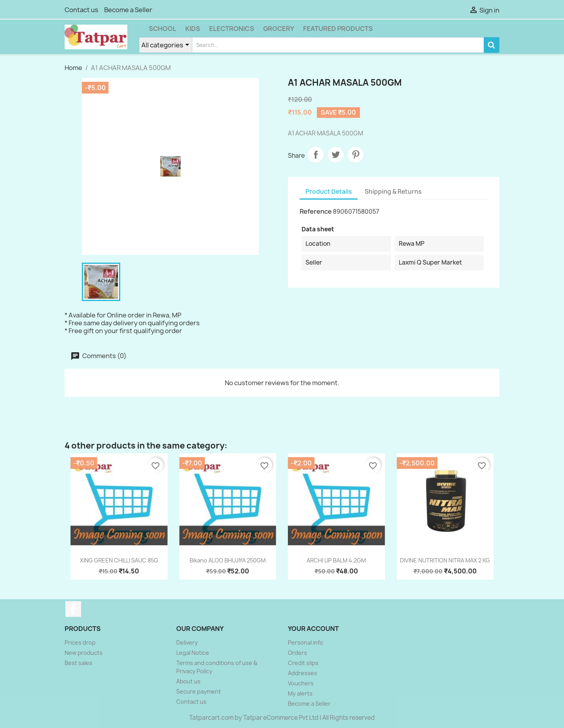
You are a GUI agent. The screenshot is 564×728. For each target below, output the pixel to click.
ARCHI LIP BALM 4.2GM (336, 560)
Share (316, 155)
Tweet (336, 155)
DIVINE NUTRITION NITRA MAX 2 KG (445, 560)
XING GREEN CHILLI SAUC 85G (119, 560)
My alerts (300, 693)
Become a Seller (128, 10)
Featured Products (338, 29)
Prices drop (80, 642)
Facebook (73, 609)
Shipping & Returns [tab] (393, 192)
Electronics (232, 29)
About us (188, 681)
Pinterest (356, 155)
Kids (193, 29)
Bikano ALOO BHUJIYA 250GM (228, 560)
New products (84, 653)
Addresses (303, 673)
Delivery (187, 642)
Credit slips (303, 663)
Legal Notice (193, 653)
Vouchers (301, 683)
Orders (297, 653)
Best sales (79, 663)
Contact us (81, 10)
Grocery (279, 29)
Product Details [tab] (329, 192)
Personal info (305, 642)
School (163, 29)
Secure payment (199, 691)
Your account (313, 629)
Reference (316, 211)
